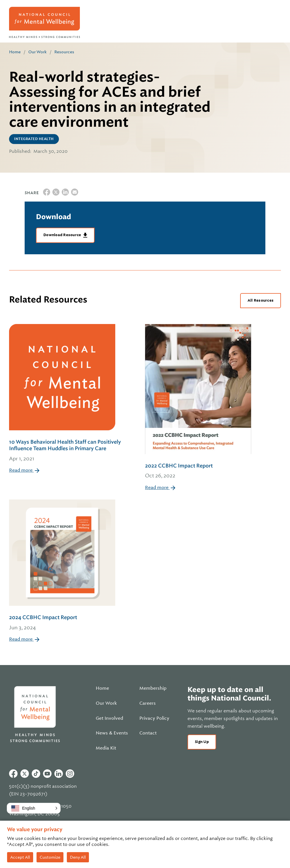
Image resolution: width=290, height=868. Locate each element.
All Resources (261, 300)
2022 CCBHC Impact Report (198, 471)
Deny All (78, 857)
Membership (153, 688)
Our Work (38, 52)
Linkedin (59, 774)
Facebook (13, 774)
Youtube (47, 774)
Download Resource (63, 235)
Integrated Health (34, 139)
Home (15, 52)
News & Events (112, 733)
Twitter (25, 774)
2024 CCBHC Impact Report (62, 623)
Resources (64, 52)
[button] (34, 808)
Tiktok (36, 774)
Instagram (70, 774)
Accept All (20, 857)
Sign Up (202, 742)
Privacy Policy (154, 718)
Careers (148, 703)
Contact (148, 733)
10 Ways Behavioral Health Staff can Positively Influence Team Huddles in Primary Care (69, 451)
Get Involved (109, 718)
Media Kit (106, 748)
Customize (50, 857)
